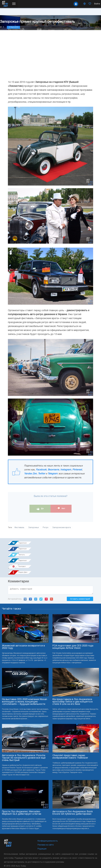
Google (51, 576)
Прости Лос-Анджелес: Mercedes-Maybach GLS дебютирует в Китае (22, 790)
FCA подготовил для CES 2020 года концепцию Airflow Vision (73, 624)
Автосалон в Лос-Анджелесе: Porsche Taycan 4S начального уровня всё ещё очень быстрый (24, 735)
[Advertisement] (50, 58)
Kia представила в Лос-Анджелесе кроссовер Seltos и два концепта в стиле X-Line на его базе (73, 679)
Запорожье (34, 528)
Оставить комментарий (80, 576)
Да (40, 509)
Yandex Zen (30, 474)
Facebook (41, 470)
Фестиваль (19, 528)
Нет (61, 509)
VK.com (25, 576)
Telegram (53, 474)
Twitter (42, 474)
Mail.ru (36, 576)
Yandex (46, 576)
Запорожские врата (62, 528)
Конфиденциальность (48, 818)
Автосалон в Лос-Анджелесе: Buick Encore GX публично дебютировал (73, 790)
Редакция (42, 826)
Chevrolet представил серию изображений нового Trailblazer (70, 734)
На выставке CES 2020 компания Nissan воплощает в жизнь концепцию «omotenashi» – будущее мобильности (25, 679)
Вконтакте (53, 470)
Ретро (46, 528)
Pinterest (77, 470)
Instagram (66, 470)
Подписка (56, 852)
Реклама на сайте (46, 822)
